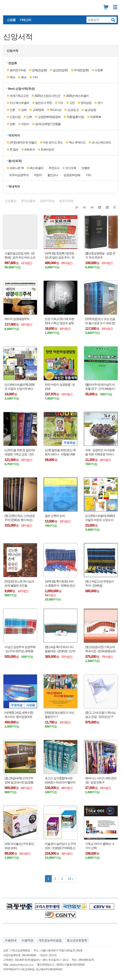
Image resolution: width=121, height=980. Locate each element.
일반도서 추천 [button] (44, 103)
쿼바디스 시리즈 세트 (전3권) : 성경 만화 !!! (101, 780)
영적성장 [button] (86, 103)
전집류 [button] (13, 63)
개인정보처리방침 (50, 940)
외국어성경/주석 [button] (19, 175)
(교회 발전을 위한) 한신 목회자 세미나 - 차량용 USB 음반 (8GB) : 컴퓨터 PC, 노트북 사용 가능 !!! (60, 452)
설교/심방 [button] (90, 110)
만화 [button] (12, 124)
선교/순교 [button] (73, 110)
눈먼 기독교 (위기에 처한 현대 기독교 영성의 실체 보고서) (60, 321)
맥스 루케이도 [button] (77, 142)
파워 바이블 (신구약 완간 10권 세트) (19, 846)
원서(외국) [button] (15, 161)
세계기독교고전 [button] (19, 96)
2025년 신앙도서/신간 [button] (47, 96)
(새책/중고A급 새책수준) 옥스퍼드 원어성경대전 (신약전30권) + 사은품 (19, 715)
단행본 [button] (86, 168)
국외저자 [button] (14, 135)
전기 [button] (100, 103)
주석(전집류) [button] (81, 70)
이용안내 (11, 940)
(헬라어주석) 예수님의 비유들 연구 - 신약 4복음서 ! (100, 387)
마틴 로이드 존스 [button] (53, 142)
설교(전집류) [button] (60, 70)
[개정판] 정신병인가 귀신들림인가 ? (60, 715)
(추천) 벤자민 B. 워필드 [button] (23, 142)
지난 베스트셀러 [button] (19, 103)
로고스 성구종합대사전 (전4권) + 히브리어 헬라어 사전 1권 (60, 780)
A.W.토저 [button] (30, 149)
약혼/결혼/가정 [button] (75, 117)
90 (92, 207)
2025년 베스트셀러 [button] (77, 96)
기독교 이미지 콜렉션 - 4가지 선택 (100, 846)
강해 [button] (24, 110)
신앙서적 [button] (12, 51)
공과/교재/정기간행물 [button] (48, 124)
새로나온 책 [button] (17, 168)
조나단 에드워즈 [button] (101, 142)
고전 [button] (72, 103)
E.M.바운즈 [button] (48, 149)
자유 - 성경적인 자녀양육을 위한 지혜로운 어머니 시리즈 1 (100, 452)
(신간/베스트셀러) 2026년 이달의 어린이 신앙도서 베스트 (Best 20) (100, 518)
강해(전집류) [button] (39, 70)
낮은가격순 (47, 201)
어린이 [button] (25, 124)
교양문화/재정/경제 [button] (49, 117)
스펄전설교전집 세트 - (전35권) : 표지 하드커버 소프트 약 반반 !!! (20, 256)
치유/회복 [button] (96, 117)
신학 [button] (29, 117)
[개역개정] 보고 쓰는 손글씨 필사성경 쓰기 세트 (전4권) (100, 321)
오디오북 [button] (71, 168)
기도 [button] (61, 103)
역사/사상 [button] (56, 110)
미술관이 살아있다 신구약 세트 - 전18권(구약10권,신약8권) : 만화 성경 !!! (60, 846)
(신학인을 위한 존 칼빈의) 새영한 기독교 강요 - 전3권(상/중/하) (20, 452)
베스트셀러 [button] (37, 168)
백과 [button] (12, 77)
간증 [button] (12, 110)
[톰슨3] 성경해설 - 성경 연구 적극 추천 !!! (100, 255)
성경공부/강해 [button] (72, 175)
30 (77, 207)
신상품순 (11, 201)
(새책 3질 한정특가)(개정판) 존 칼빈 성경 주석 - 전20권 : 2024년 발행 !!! (60, 256)
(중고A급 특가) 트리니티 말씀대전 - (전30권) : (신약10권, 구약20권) (60, 649)
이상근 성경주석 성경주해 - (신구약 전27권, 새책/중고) (20, 649)
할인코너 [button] (53, 175)
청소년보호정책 (77, 940)
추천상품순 (28, 201)
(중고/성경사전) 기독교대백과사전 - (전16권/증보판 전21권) (100, 649)
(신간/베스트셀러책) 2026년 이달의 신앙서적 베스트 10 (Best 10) (19, 387)
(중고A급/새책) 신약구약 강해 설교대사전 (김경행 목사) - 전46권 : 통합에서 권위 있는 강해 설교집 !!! (19, 780)
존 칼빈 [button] (14, 149)
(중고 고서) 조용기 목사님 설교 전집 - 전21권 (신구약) (100, 715)
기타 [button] (35, 77)
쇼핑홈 (11, 20)
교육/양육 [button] (38, 110)
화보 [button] (24, 77)
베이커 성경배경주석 (17, 319)
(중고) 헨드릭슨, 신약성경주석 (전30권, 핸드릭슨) (20, 518)
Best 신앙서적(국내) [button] (22, 89)
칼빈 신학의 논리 (55, 516)
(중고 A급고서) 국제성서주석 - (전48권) (99, 583)
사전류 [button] (99, 70)
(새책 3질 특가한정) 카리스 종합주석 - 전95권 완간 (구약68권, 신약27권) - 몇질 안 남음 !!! (60, 584)
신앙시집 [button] (15, 117)
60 (84, 207)
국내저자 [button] (14, 186)
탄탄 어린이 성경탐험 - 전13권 (60, 387)
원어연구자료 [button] (18, 70)
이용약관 (28, 940)
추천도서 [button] (54, 168)
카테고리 (25, 20)
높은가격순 (66, 201)
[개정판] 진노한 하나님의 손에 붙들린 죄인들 (19, 583)
